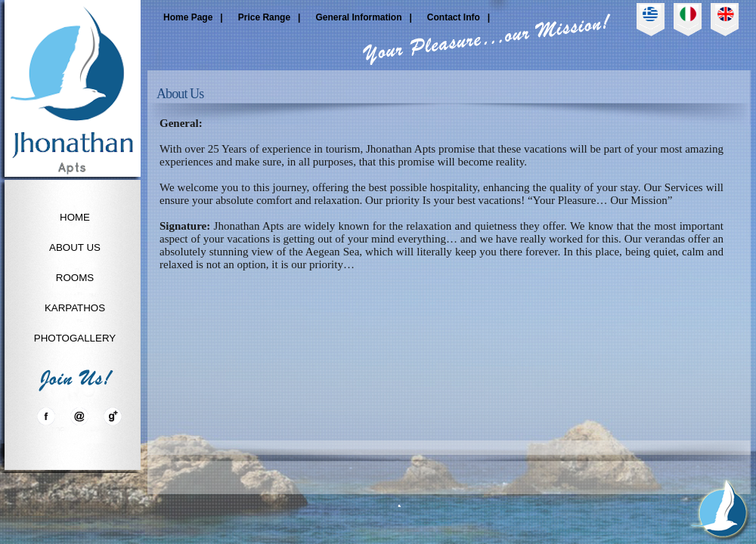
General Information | (363, 17)
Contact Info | (459, 17)
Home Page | (193, 17)
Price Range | (270, 17)
